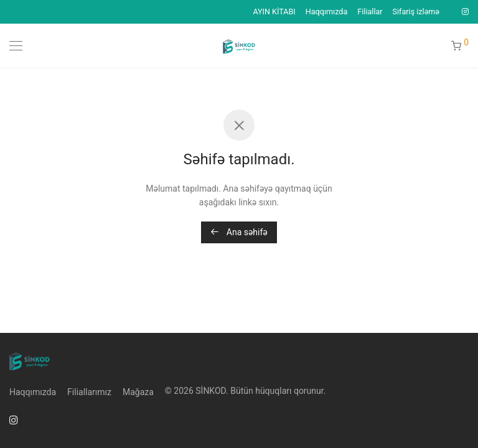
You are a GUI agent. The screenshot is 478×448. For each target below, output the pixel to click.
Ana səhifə (239, 232)
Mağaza (138, 392)
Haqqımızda (327, 12)
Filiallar (370, 12)
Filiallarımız (89, 392)
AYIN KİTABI (274, 12)
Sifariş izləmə (416, 12)
